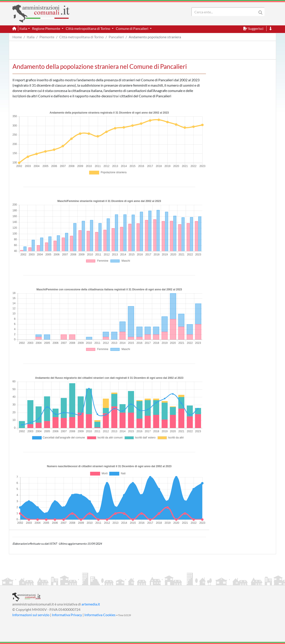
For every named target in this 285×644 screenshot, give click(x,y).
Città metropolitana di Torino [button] (88, 28)
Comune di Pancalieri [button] (132, 28)
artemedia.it (91, 604)
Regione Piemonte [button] (46, 28)
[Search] (225, 12)
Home (17, 37)
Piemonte (47, 37)
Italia (31, 37)
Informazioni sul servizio (31, 615)
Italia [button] (23, 28)
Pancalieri (116, 37)
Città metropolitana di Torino (81, 37)
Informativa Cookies (100, 615)
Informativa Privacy (67, 615)
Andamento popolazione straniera (155, 37)
